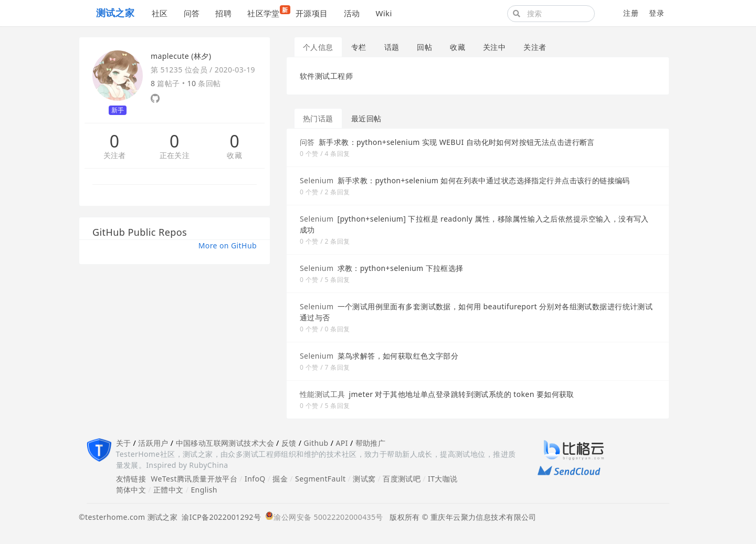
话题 (392, 47)
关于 (124, 443)
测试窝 (364, 479)
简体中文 (131, 490)
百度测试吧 (402, 479)
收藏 (234, 156)
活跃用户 (153, 443)
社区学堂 (267, 12)
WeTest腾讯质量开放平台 (194, 479)
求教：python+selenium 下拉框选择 (401, 268)
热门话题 (318, 118)
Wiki (384, 13)
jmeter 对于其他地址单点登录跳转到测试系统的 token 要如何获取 (462, 394)
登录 (657, 13)
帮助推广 (371, 443)
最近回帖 (366, 118)
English (204, 490)
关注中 (494, 47)
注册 (631, 13)
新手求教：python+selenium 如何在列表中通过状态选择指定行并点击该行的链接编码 (484, 180)
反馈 (289, 443)
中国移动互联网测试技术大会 (225, 443)
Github (316, 443)
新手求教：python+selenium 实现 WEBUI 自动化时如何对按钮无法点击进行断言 (457, 142)
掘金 (280, 479)
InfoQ (255, 479)
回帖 (424, 47)
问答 (192, 13)
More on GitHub (228, 245)
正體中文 (169, 490)
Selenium (317, 180)
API (342, 443)
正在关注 (175, 156)
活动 (352, 13)
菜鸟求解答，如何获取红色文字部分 (398, 356)
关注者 (115, 156)
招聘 (223, 13)
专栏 (359, 47)
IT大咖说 (443, 479)
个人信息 (318, 47)
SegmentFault (320, 479)
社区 (160, 13)
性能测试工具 (323, 394)
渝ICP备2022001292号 (219, 517)
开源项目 (312, 13)
